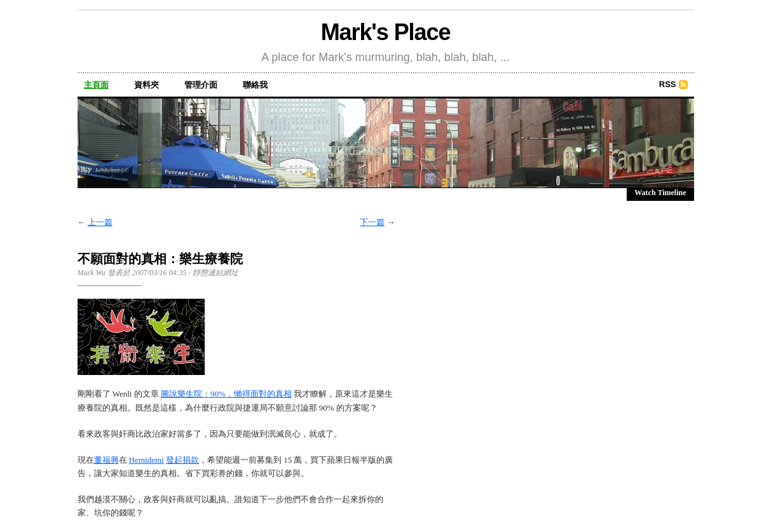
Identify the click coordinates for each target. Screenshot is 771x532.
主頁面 (96, 85)
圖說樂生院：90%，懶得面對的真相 (226, 394)
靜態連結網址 (215, 273)
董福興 (106, 460)
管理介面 (201, 85)
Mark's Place (386, 32)
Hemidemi (147, 460)
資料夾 (147, 85)
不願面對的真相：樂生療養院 (160, 259)
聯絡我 (255, 85)
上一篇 (100, 222)
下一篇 (372, 222)
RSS (668, 84)
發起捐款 (182, 460)
